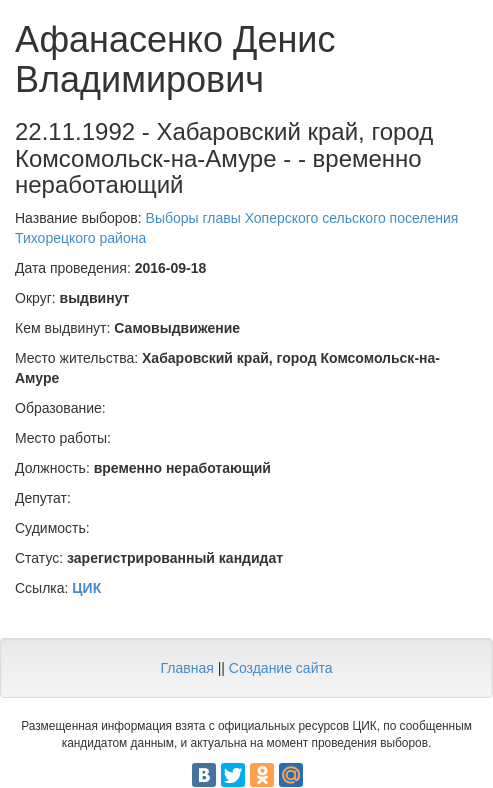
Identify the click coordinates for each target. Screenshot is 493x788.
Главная (186, 668)
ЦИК (86, 588)
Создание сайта (281, 668)
